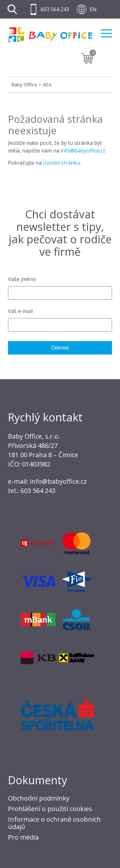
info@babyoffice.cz (83, 151)
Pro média (23, 837)
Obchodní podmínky (39, 798)
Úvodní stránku (61, 163)
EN (93, 9)
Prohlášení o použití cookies (50, 809)
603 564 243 (55, 9)
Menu (106, 33)
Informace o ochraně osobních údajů (54, 823)
